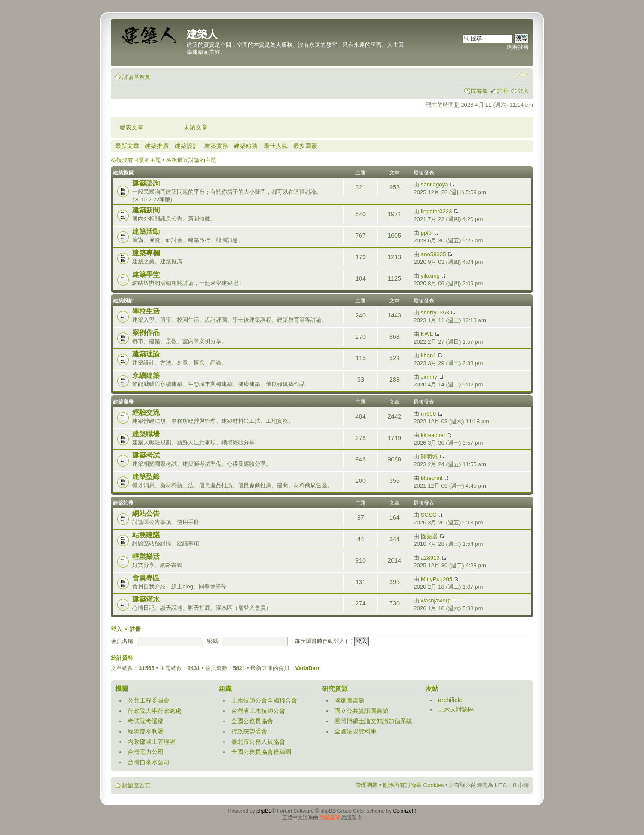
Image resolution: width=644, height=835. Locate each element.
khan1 (429, 355)
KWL (427, 334)
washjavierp (436, 600)
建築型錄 (146, 477)
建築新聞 (146, 210)
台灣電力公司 (146, 752)
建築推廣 (157, 146)
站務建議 (146, 535)
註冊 (503, 91)
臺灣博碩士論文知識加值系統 (373, 721)
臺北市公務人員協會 (258, 742)
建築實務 (216, 146)
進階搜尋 (518, 47)
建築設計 (187, 146)
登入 (523, 91)
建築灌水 (146, 599)
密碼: (213, 641)
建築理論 (146, 354)
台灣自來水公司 (149, 762)
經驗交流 (146, 412)
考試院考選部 (146, 721)
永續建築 (146, 376)
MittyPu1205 (437, 579)
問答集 (479, 91)
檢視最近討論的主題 (191, 160)
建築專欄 (146, 253)
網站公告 (146, 513)
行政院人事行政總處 (155, 711)
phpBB (264, 811)
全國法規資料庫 (355, 731)
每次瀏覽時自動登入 (323, 641)
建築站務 (246, 146)
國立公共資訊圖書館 (361, 711)
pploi (427, 233)
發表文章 (131, 127)
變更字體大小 (523, 74)
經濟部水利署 (146, 731)
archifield (450, 700)
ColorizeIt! (405, 811)
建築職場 (146, 434)
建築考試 (146, 455)
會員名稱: (123, 641)
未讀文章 (196, 127)
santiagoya (435, 184)
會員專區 (146, 578)
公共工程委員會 (149, 700)
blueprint (432, 478)
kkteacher (433, 435)
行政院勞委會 (249, 731)
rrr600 (428, 414)
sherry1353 (435, 313)
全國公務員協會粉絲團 (261, 752)
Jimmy (429, 377)
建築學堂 (146, 274)
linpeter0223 (437, 211)
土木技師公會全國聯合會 (264, 700)
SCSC (429, 515)
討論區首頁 (136, 77)
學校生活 (146, 311)
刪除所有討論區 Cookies (413, 785)
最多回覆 (305, 146)
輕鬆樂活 (146, 556)
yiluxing (430, 276)
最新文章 (127, 146)
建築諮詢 (146, 183)
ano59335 (434, 254)
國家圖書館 (349, 700)
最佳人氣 (276, 146)
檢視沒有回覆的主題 (136, 160)
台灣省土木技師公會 (258, 711)
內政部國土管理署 (152, 742)
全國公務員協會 (252, 721)
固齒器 (429, 536)
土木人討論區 (456, 709)
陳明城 (429, 456)
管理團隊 (367, 785)
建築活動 (146, 232)
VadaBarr (307, 668)
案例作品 (146, 333)
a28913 (430, 558)
